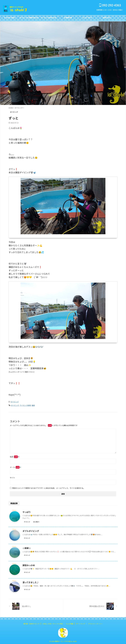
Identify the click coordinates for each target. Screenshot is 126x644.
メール (16, 466)
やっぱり (26, 511)
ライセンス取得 (25, 405)
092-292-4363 (110, 5)
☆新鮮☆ (26, 547)
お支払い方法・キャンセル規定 (53, 623)
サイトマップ (81, 623)
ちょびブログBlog (87, 18)
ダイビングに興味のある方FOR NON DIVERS (29, 18)
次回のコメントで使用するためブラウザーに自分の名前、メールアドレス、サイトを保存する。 (48, 487)
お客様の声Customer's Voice (68, 18)
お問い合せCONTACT (107, 18)
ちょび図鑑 (70, 623)
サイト (12, 477)
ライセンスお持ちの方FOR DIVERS (48, 18)
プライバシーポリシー (95, 623)
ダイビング (15, 402)
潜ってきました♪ (30, 582)
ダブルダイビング (30, 530)
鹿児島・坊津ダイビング (31, 623)
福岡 (33, 405)
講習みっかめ (28, 565)
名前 (15, 456)
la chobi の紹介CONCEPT (10, 18)
